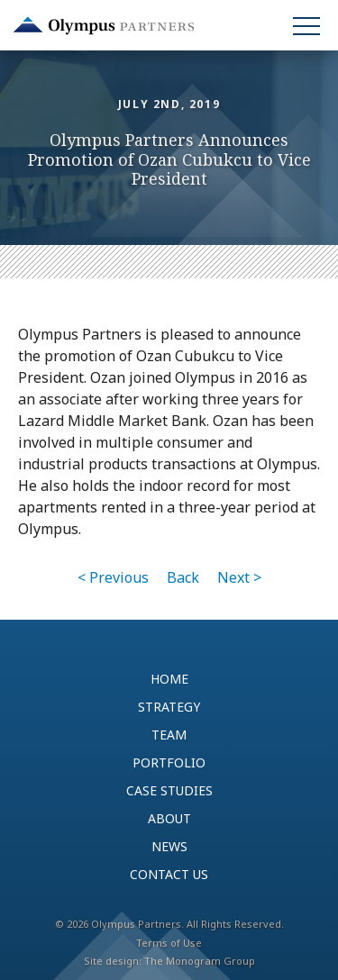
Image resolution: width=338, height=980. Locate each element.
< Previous (113, 577)
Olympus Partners (104, 26)
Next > (239, 577)
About (169, 818)
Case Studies (169, 790)
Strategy (169, 707)
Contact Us (169, 874)
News (169, 846)
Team (169, 735)
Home (169, 679)
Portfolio (169, 762)
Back (183, 577)
